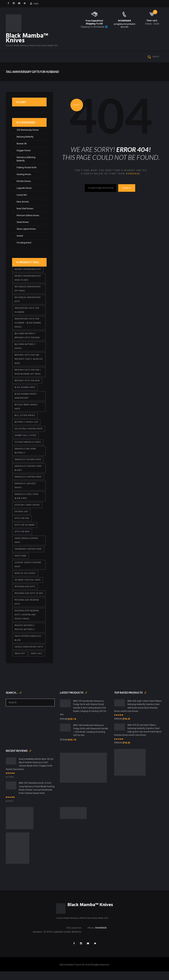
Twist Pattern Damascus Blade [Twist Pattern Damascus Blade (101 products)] (28, 642)
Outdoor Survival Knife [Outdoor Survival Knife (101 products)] (28, 583)
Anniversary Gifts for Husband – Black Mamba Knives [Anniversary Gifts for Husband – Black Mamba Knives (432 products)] (28, 324)
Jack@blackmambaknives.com (124, 26)
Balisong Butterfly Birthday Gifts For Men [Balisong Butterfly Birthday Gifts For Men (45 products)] (27, 337)
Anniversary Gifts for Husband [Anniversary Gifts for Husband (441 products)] (27, 311)
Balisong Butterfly (25, 137)
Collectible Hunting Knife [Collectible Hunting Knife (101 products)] (29, 431)
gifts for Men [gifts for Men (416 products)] (22, 535)
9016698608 (124, 21)
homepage (133, 174)
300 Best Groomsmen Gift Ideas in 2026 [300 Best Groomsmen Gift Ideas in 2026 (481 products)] (28, 279)
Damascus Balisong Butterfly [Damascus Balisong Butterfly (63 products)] (25, 453)
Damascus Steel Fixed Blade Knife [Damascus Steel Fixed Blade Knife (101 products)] (26, 499)
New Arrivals (23, 202)
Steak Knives (23, 223)
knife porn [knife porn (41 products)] (20, 559)
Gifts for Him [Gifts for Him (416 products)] (22, 521)
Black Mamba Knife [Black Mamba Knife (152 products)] (25, 389)
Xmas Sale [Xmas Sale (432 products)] (37, 658)
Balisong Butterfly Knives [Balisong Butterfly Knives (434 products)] (25, 348)
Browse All (22, 144)
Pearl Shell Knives (25, 209)
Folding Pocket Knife (27, 168)
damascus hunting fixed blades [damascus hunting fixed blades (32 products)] (28, 471)
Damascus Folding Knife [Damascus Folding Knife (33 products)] (28, 462)
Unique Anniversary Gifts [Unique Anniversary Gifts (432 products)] (29, 651)
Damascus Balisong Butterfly (26, 160)
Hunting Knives (24, 175)
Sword (20, 236)
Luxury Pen (22, 195)
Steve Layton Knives (26, 230)
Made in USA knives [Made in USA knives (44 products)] (25, 577)
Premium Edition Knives (28, 216)
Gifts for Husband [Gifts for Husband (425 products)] (25, 528)
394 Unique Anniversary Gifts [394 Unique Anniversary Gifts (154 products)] (28, 300)
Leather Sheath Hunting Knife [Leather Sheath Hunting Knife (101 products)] (28, 568)
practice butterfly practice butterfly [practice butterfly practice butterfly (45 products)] (25, 631)
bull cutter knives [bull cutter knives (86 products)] (25, 417)
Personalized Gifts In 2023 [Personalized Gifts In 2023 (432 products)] (29, 597)
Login (36, 4)
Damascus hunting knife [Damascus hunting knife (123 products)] (28, 479)
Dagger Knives (24, 151)
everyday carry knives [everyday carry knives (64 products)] (27, 508)
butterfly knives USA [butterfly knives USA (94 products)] (26, 424)
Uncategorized (24, 243)
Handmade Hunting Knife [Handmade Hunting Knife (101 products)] (28, 552)
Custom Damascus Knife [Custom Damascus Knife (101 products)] (28, 444)
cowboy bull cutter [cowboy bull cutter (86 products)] (25, 438)
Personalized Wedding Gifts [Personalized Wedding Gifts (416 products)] (27, 606)
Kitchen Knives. (24, 182)
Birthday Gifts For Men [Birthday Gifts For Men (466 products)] (27, 382)
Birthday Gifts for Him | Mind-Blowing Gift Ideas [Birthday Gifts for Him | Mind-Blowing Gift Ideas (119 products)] (28, 373)
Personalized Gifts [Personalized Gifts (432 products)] (25, 590)
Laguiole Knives (24, 189)
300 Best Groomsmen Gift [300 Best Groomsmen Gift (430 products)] (28, 270)
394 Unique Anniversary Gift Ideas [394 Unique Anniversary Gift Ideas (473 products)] (28, 289)
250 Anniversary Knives (28, 130)
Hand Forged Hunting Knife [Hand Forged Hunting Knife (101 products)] (26, 544)
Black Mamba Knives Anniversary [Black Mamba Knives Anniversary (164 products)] (26, 398)
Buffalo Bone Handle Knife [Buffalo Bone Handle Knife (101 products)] (26, 409)
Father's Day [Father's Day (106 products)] (21, 514)
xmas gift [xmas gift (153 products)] (20, 658)
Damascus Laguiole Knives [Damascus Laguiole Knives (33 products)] (25, 488)
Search (127, 189)
